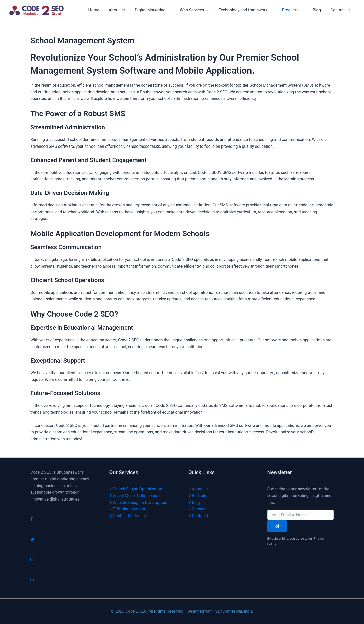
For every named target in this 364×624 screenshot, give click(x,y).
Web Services (201, 10)
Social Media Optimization (135, 496)
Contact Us (341, 10)
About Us (127, 10)
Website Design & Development (139, 502)
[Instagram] (32, 560)
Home (105, 10)
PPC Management (128, 509)
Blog (319, 10)
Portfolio (198, 496)
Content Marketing (128, 516)
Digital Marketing (161, 10)
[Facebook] (32, 519)
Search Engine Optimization (136, 489)
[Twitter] (32, 540)
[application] (176, 10)
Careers (197, 509)
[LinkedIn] (32, 580)
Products (297, 10)
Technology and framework (251, 10)
